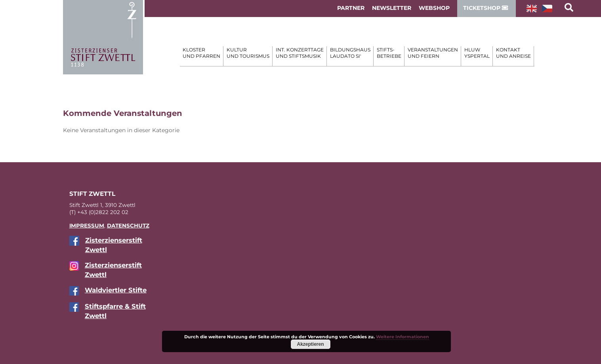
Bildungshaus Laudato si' (350, 53)
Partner (351, 8)
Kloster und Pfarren (201, 53)
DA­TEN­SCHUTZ (128, 226)
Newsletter (392, 8)
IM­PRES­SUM (87, 226)
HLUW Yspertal (477, 53)
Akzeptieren (310, 344)
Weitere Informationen (403, 337)
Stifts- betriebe (389, 53)
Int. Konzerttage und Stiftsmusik (300, 53)
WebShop (434, 8)
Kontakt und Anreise (513, 53)
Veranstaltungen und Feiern (433, 53)
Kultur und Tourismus (248, 53)
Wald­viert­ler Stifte (116, 290)
